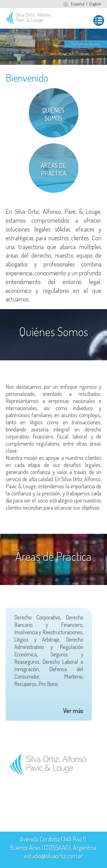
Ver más (73, 710)
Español (78, 4)
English (95, 4)
